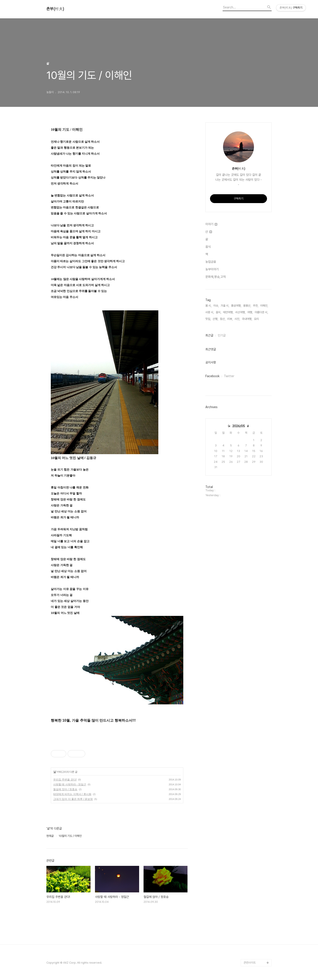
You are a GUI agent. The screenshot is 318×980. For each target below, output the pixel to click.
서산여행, (240, 312)
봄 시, (208, 306)
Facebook (212, 376)
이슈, (216, 306)
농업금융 (211, 262)
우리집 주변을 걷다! (65, 780)
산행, (215, 319)
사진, (237, 319)
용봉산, (247, 306)
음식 (208, 247)
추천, (256, 306)
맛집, (208, 319)
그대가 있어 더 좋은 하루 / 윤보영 (73, 799)
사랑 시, (210, 312)
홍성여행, (236, 306)
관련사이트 (250, 963)
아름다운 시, (261, 312)
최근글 (209, 335)
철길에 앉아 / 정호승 (65, 789)
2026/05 (239, 426)
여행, (250, 312)
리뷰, (230, 319)
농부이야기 (212, 269)
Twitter (229, 376)
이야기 (211, 224)
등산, (223, 319)
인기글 (222, 335)
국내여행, (247, 319)
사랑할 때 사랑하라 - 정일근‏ (70, 784)
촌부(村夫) (55, 9)
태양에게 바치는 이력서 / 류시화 (72, 794)
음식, (219, 312)
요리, (257, 319)
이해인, (264, 306)
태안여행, (228, 312)
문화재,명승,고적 (216, 277)
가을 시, (225, 306)
